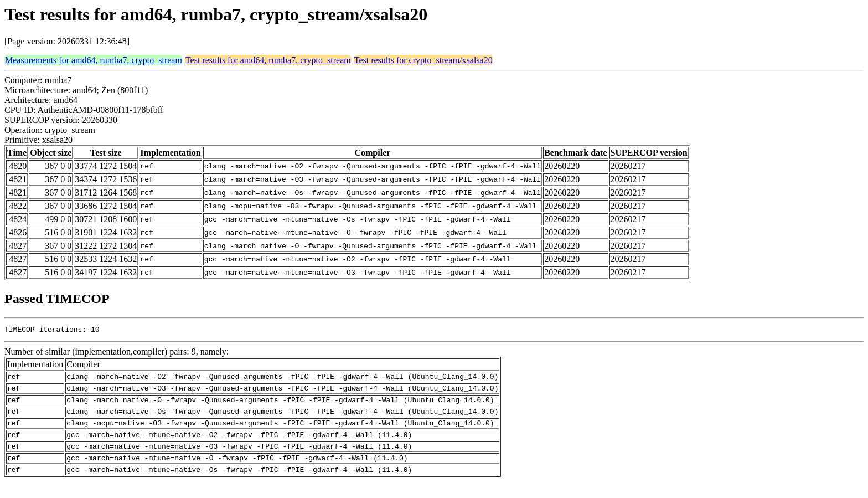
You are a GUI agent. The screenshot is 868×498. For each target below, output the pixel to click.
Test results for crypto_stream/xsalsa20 (423, 60)
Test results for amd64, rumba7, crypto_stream (268, 60)
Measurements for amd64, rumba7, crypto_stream (94, 60)
